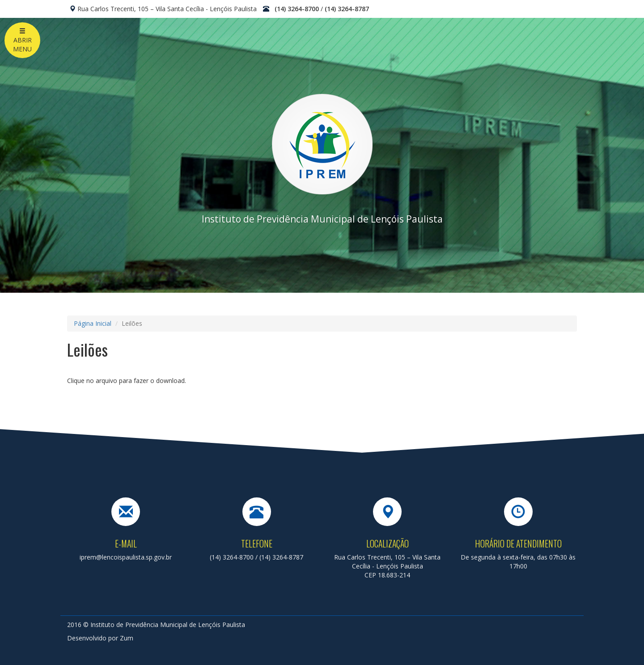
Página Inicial (93, 323)
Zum (127, 638)
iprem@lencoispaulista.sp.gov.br (126, 557)
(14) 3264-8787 (347, 9)
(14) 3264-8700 (297, 9)
